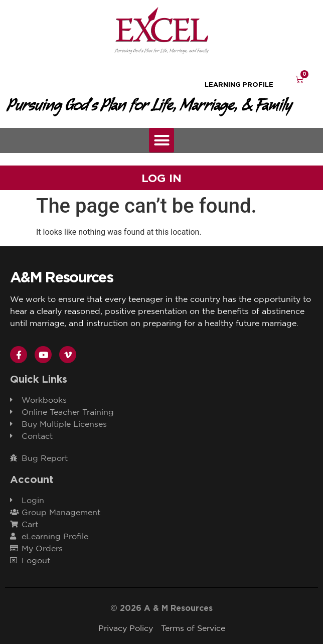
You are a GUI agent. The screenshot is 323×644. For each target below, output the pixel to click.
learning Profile (239, 84)
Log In (161, 178)
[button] (161, 140)
